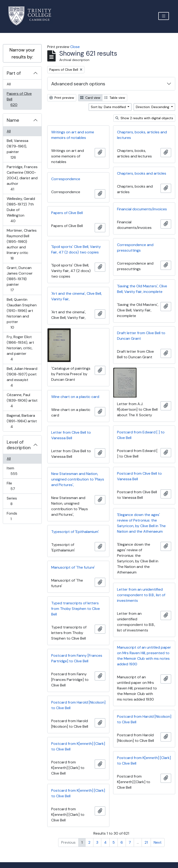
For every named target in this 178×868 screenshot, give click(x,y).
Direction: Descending (153, 107)
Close (75, 47)
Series (15, 501)
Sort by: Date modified (109, 107)
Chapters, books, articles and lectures (142, 135)
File (16, 486)
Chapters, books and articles (142, 173)
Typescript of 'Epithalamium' (75, 532)
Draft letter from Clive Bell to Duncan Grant (141, 336)
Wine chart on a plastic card (75, 397)
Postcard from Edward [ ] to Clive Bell (141, 435)
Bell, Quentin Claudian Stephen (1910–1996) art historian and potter (22, 313)
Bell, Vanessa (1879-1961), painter (17, 149)
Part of (14, 73)
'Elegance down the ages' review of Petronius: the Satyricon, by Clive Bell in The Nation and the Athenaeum (141, 523)
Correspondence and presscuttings (135, 248)
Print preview (62, 98)
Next (158, 842)
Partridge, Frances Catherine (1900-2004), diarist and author (22, 178)
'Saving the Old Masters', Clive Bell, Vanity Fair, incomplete (142, 289)
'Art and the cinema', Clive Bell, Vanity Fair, (76, 296)
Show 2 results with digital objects (144, 118)
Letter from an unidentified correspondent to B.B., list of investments (141, 595)
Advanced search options (78, 84)
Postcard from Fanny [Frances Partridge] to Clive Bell (77, 658)
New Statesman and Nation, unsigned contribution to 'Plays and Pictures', (78, 479)
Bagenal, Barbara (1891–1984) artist (22, 421)
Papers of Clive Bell (19, 99)
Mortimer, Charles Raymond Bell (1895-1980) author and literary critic (22, 244)
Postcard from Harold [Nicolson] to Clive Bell (78, 705)
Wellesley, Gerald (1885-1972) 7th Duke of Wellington (21, 210)
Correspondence (66, 179)
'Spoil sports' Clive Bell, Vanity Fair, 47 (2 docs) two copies (76, 249)
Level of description (19, 445)
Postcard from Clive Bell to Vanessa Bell (139, 476)
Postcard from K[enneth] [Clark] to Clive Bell (78, 746)
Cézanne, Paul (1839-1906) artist (22, 400)
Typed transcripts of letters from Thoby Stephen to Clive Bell (76, 609)
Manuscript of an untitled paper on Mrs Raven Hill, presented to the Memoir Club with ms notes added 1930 (144, 656)
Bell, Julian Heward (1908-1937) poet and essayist (22, 377)
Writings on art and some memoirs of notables (73, 135)
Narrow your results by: (22, 53)
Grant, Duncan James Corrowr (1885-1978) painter (20, 279)
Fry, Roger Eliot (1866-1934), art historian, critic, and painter (20, 348)
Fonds (14, 516)
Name (13, 120)
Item (17, 471)
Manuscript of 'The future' (73, 567)
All (9, 84)
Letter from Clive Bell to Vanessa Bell (71, 435)
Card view (90, 98)
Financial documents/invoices (142, 209)
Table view (115, 98)
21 (146, 842)
